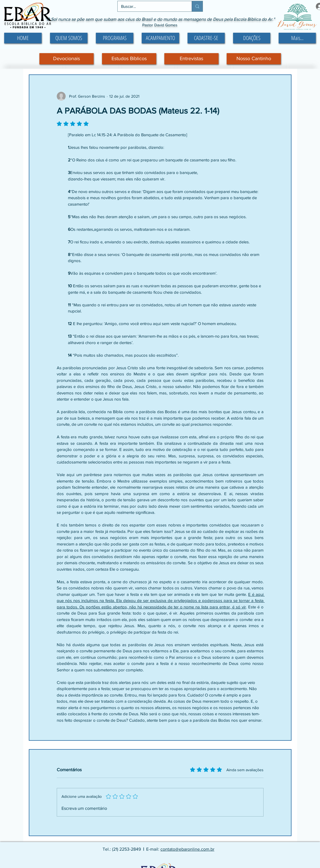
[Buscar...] (150, 6)
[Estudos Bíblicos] (129, 59)
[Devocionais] (67, 59)
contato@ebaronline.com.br (187, 849)
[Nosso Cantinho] (254, 59)
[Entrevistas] (191, 59)
